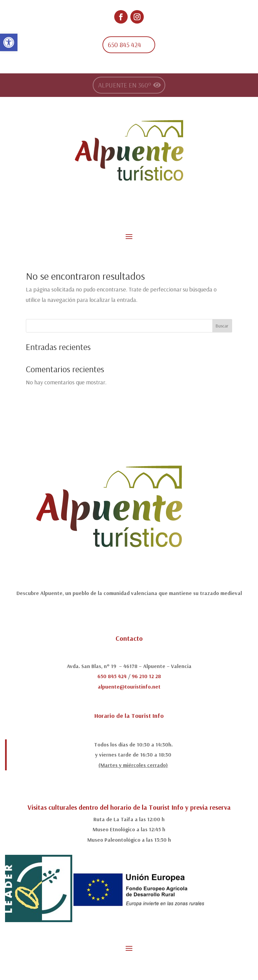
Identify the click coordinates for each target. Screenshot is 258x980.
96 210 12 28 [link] (146, 676)
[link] (9, 42)
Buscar (222, 326)
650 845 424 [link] (124, 45)
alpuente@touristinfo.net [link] (129, 687)
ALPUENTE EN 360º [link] (125, 85)
